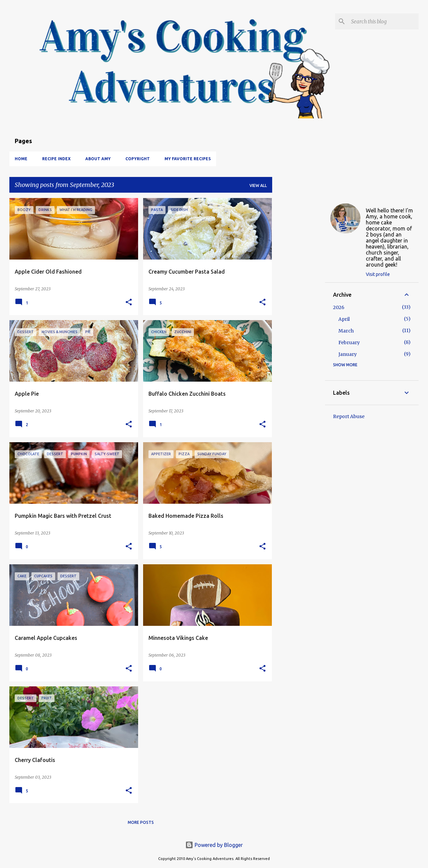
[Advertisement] (299, 298)
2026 (339, 307)
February (349, 343)
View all (258, 185)
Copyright (138, 159)
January (348, 354)
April (344, 319)
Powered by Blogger (214, 845)
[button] (129, 303)
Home (21, 159)
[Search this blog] (384, 21)
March (346, 331)
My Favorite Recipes (188, 159)
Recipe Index (56, 159)
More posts (141, 822)
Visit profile (378, 274)
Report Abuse (349, 416)
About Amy (98, 159)
